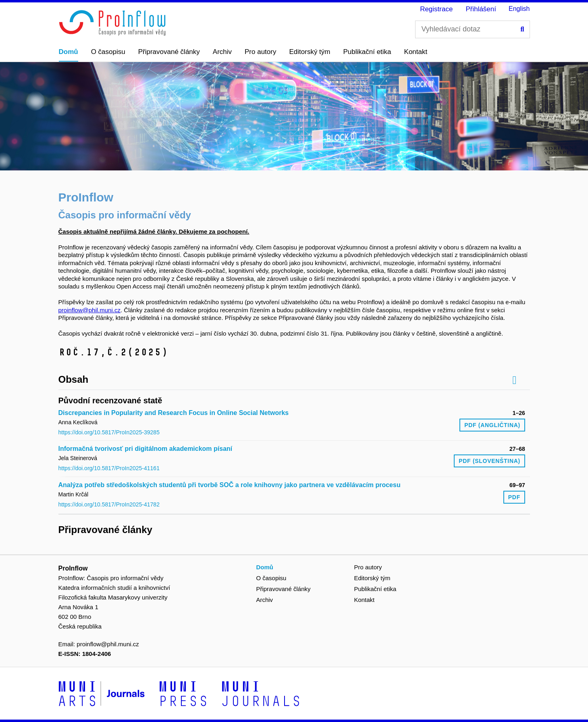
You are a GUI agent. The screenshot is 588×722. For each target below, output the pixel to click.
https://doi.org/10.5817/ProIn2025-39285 (109, 432)
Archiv (222, 52)
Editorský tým (310, 52)
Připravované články (169, 52)
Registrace (436, 9)
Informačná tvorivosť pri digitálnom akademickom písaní (145, 449)
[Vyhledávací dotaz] (473, 29)
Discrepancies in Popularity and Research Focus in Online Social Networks (174, 413)
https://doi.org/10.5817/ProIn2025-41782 (109, 504)
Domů (69, 52)
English (519, 9)
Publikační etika (367, 52)
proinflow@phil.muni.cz (89, 310)
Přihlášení (481, 9)
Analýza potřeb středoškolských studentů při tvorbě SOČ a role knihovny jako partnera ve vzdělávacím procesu (230, 485)
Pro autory (260, 52)
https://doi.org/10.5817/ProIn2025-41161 (109, 468)
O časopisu (108, 52)
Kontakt (416, 52)
